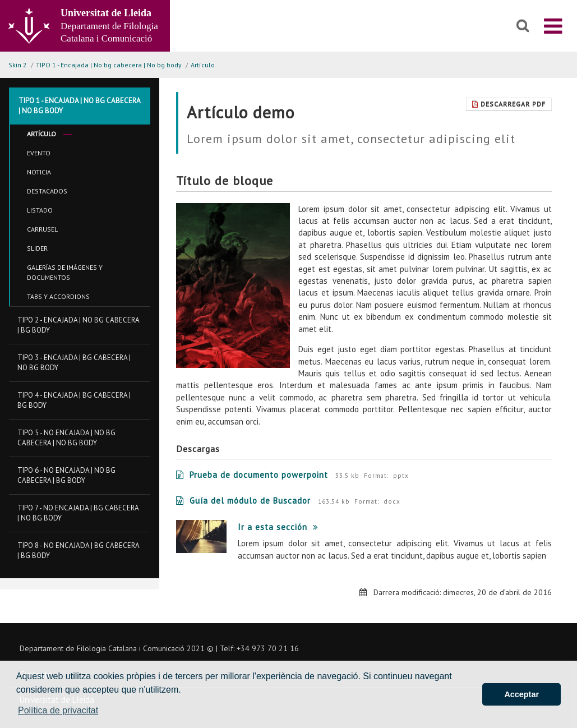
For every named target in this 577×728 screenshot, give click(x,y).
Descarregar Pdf (509, 104)
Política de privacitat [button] (58, 710)
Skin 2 (18, 65)
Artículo (203, 65)
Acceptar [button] (521, 694)
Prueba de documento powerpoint (252, 475)
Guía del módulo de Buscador (243, 501)
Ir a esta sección (278, 527)
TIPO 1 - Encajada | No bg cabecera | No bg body (109, 65)
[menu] (553, 26)
